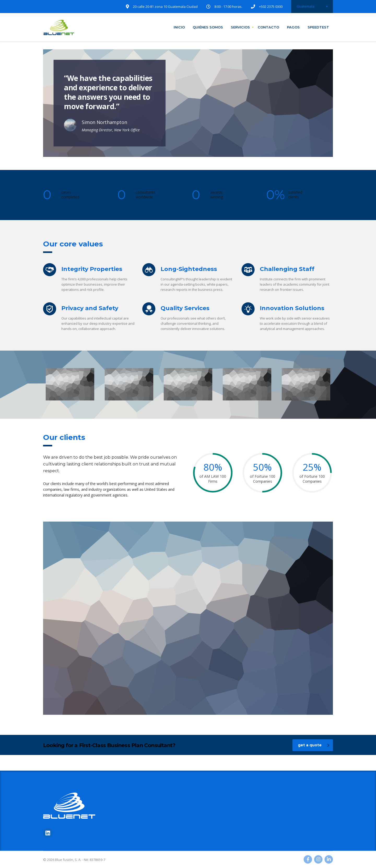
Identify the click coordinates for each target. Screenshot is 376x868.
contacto (268, 27)
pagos (293, 27)
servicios (240, 27)
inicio (179, 27)
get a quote (314, 745)
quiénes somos (208, 27)
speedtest (318, 27)
